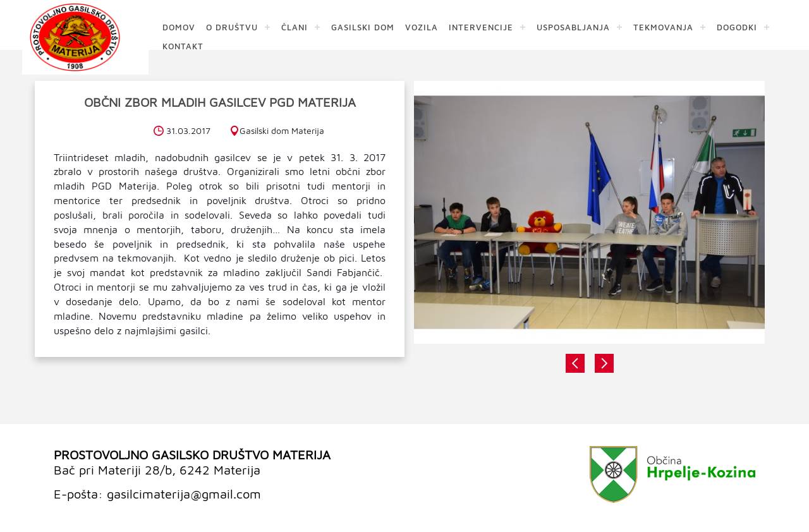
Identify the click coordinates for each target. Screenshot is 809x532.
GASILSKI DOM (363, 27)
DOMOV (179, 27)
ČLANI (295, 27)
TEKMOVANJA (663, 27)
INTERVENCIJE (481, 27)
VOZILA (422, 27)
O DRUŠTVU (232, 27)
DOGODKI (737, 27)
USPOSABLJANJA (573, 27)
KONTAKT (183, 46)
